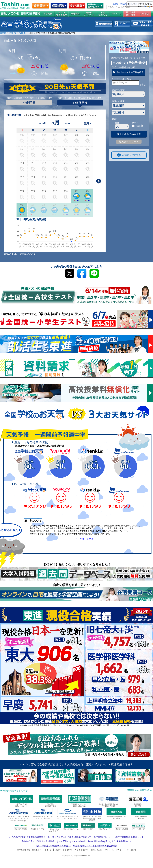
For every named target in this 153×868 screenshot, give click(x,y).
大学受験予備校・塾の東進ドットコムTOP (35, 850)
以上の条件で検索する (129, 134)
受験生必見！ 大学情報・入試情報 (38, 841)
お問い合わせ (96, 850)
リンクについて (81, 850)
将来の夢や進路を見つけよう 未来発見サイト (110, 841)
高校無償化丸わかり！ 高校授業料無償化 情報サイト (119, 837)
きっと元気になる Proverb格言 (71, 841)
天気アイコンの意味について (20, 254)
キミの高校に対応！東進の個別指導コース (30, 837)
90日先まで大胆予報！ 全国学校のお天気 (72, 837)
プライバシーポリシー (114, 850)
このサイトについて (64, 850)
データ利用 (131, 850)
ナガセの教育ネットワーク (14, 791)
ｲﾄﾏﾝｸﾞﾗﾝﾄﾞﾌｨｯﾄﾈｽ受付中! (18, 821)
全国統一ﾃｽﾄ (118, 4)
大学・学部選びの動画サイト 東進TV (53, 846)
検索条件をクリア (129, 142)
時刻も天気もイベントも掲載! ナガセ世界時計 (95, 846)
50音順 (139, 126)
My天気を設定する (129, 155)
